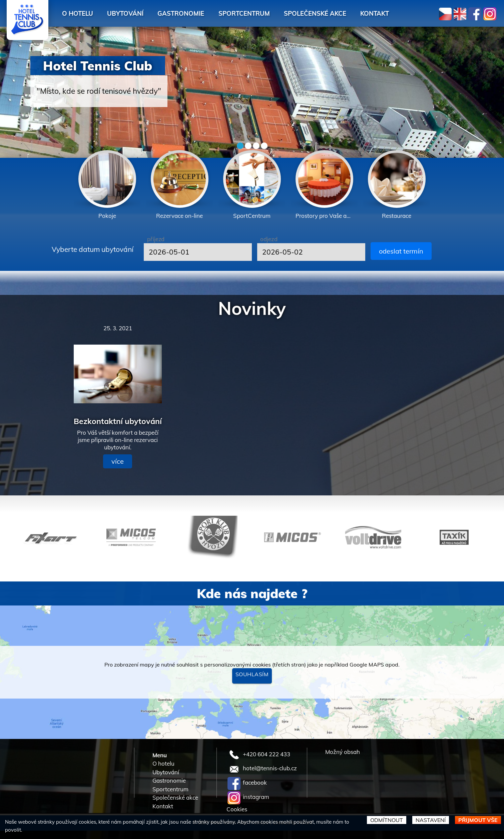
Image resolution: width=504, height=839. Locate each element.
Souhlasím (252, 674)
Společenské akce (340, 13)
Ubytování (134, 13)
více (118, 461)
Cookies (237, 809)
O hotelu (81, 13)
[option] (107, 185)
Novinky (252, 308)
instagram (248, 797)
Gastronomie (195, 13)
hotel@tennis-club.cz (262, 768)
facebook (247, 782)
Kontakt (406, 13)
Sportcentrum (264, 13)
